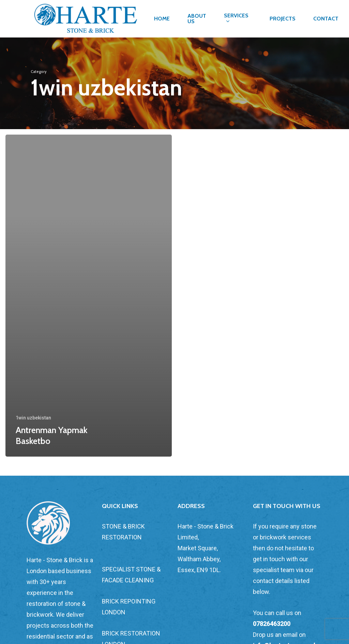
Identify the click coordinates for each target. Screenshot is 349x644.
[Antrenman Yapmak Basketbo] (89, 296)
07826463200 (272, 624)
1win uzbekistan (33, 418)
